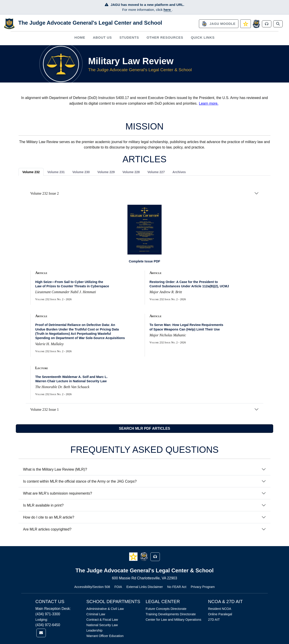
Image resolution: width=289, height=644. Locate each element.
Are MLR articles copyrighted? (47, 529)
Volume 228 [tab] (131, 172)
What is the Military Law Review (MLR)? (55, 469)
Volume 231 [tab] (56, 172)
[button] (134, 556)
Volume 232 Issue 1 (44, 409)
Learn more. (209, 103)
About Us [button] (102, 37)
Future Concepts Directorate (166, 609)
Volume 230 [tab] (81, 172)
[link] (219, 24)
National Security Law (102, 625)
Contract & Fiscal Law (102, 620)
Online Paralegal (220, 614)
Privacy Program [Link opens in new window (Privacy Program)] (203, 587)
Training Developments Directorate (171, 614)
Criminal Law (96, 614)
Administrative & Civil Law (105, 609)
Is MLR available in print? (43, 505)
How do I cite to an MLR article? (49, 517)
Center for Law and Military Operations (173, 620)
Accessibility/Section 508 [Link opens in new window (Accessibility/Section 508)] (92, 587)
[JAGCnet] (256, 24)
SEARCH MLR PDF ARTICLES (145, 428)
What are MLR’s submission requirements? (58, 493)
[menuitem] (80, 37)
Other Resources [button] (165, 37)
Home (80, 37)
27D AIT (214, 620)
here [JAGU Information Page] (168, 10)
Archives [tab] (179, 172)
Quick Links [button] (203, 37)
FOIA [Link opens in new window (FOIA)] (118, 587)
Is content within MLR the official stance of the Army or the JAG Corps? (80, 481)
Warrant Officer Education (105, 636)
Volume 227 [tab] (156, 172)
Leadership (94, 630)
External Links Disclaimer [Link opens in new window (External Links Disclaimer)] (145, 587)
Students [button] (129, 37)
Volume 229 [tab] (106, 172)
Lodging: (42, 620)
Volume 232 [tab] (31, 172)
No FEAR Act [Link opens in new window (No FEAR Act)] (177, 587)
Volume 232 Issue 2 (44, 193)
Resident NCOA (219, 609)
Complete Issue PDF (144, 261)
